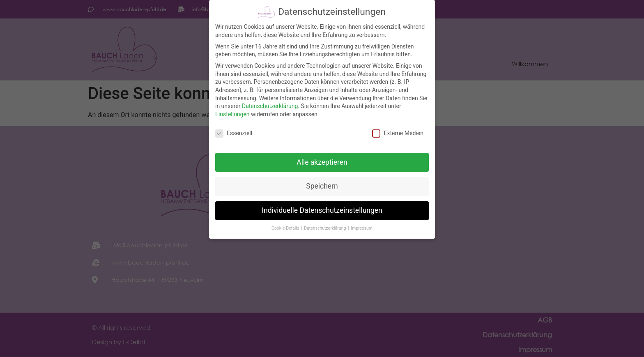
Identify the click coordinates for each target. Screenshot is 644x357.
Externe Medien (398, 131)
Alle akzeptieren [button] (322, 160)
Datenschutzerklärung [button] (325, 227)
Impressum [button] (362, 227)
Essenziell (234, 131)
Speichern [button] (322, 184)
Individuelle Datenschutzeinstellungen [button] (322, 209)
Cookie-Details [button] (286, 227)
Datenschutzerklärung (270, 104)
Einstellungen (232, 112)
